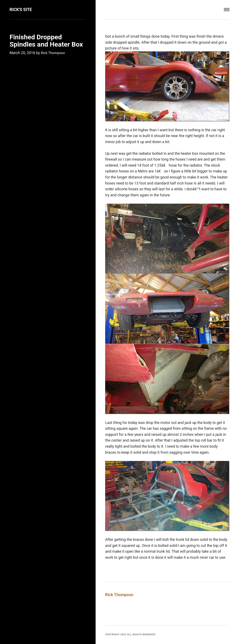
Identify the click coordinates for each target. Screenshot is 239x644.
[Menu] (227, 10)
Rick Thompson (54, 53)
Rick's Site (21, 9)
